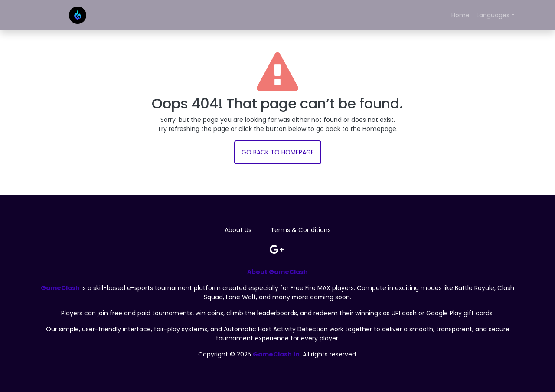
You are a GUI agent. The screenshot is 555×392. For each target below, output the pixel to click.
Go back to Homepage (278, 152)
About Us (238, 230)
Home (460, 15)
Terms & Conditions (301, 230)
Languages (493, 15)
